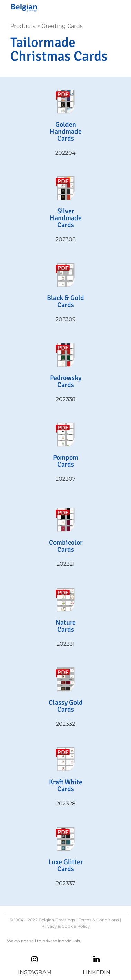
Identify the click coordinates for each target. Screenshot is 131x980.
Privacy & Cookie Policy (66, 926)
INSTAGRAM (35, 972)
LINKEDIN (97, 972)
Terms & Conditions (99, 920)
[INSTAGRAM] (35, 959)
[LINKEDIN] (97, 959)
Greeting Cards (62, 26)
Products (23, 26)
